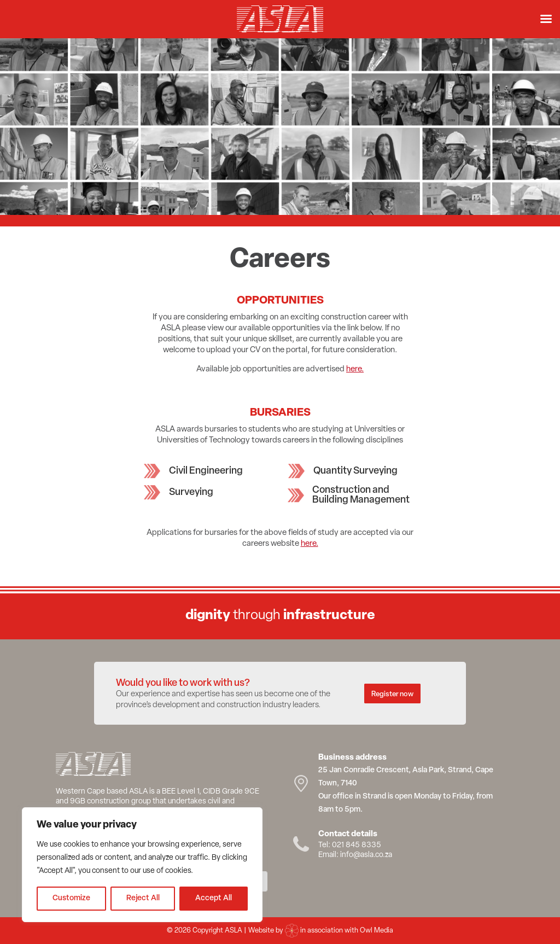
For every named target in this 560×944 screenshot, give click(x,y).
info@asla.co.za (366, 855)
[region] (142, 865)
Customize (71, 898)
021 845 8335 (357, 845)
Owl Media (377, 931)
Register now (392, 694)
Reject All (143, 898)
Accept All (214, 898)
